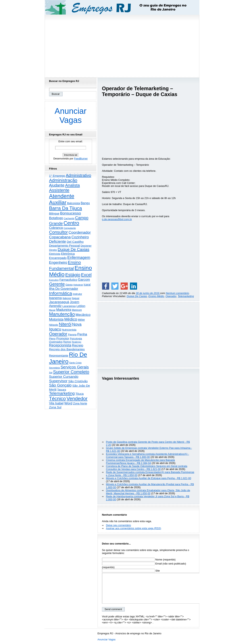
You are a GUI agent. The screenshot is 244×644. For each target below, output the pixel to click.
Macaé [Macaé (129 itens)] (52, 310)
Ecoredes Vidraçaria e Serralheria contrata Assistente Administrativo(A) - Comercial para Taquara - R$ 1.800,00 (148, 456)
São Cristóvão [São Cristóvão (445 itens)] (78, 381)
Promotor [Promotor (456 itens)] (63, 338)
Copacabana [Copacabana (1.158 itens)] (60, 237)
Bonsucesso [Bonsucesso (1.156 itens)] (71, 213)
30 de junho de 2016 (148, 293)
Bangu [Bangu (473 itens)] (85, 203)
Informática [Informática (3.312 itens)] (61, 293)
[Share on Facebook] (106, 286)
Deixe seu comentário (118, 525)
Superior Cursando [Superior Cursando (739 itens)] (64, 377)
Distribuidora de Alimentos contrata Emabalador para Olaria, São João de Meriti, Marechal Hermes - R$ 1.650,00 (148, 492)
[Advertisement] (122, 45)
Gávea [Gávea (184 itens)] (69, 285)
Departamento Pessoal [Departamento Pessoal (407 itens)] (64, 246)
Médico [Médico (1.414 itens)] (71, 319)
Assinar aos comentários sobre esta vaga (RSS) (134, 528)
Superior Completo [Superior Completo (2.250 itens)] (71, 372)
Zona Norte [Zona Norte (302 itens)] (80, 403)
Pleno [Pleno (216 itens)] (52, 339)
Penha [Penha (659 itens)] (82, 334)
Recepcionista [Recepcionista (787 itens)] (60, 345)
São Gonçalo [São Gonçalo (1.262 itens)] (60, 385)
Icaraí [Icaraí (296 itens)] (87, 285)
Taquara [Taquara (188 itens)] (62, 390)
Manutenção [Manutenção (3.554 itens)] (62, 314)
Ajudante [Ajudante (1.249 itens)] (57, 185)
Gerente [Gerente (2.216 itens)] (57, 284)
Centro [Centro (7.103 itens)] (71, 223)
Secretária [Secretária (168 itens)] (54, 368)
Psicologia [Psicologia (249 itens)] (76, 339)
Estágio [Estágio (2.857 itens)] (73, 275)
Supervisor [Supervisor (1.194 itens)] (58, 381)
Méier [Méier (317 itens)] (81, 320)
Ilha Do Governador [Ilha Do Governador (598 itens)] (64, 289)
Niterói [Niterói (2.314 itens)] (65, 324)
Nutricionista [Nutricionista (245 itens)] (69, 330)
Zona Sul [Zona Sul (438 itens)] (55, 407)
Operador (171, 296)
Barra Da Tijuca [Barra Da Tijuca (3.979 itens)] (65, 208)
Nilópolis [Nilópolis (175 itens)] (54, 325)
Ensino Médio (156, 296)
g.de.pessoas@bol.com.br (117, 219)
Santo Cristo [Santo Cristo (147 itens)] (75, 363)
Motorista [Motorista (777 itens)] (56, 319)
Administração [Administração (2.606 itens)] (63, 180)
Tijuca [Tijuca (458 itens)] (80, 394)
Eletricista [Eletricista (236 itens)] (55, 254)
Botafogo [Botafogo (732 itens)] (56, 218)
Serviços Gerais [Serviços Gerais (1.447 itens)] (75, 367)
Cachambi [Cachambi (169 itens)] (69, 218)
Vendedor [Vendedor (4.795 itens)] (77, 398)
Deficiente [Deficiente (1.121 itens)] (58, 241)
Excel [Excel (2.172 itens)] (86, 275)
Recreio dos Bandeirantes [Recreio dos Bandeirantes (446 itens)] (67, 349)
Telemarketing (186, 296)
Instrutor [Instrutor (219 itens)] (77, 294)
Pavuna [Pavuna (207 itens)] (72, 335)
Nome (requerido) (139, 560)
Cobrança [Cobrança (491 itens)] (56, 228)
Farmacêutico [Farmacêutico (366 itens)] (68, 280)
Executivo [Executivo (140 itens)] (54, 280)
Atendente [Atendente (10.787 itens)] (62, 196)
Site (131, 571)
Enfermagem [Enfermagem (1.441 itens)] (79, 258)
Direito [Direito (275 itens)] (53, 250)
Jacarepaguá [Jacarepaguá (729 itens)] (59, 302)
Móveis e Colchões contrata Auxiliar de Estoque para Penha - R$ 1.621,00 (149, 478)
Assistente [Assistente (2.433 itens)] (59, 190)
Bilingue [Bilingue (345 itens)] (54, 214)
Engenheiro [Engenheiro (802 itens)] (58, 263)
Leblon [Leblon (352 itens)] (81, 306)
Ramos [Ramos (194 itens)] (67, 342)
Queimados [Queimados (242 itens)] (56, 342)
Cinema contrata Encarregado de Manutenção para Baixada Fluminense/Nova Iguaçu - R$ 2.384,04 (140, 462)
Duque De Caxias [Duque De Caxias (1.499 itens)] (74, 249)
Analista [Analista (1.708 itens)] (73, 185)
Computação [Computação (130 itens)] (70, 228)
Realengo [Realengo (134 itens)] (76, 342)
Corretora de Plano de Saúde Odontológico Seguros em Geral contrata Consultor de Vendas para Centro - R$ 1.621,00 (147, 468)
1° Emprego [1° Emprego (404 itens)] (57, 176)
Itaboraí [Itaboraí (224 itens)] (67, 298)
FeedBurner (81, 159)
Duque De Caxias (137, 296)
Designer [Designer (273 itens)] (86, 246)
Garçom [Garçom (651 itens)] (84, 280)
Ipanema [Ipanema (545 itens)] (55, 298)
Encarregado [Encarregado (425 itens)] (58, 258)
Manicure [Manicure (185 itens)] (77, 310)
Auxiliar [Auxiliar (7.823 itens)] (58, 202)
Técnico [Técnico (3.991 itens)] (57, 399)
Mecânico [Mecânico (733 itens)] (83, 315)
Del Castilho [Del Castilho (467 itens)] (75, 242)
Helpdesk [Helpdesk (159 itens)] (78, 285)
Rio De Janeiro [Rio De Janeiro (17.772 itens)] (68, 358)
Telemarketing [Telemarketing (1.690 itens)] (62, 393)
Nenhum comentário (177, 293)
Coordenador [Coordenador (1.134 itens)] (80, 232)
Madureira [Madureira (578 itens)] (64, 310)
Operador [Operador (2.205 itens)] (58, 334)
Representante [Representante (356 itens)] (59, 356)
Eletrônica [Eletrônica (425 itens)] (68, 254)
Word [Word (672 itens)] (68, 403)
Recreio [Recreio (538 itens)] (78, 345)
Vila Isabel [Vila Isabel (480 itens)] (56, 403)
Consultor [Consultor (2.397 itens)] (58, 232)
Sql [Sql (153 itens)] (51, 373)
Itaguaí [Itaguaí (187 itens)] (76, 298)
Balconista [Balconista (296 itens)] (73, 203)
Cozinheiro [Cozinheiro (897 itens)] (80, 237)
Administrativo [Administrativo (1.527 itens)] (79, 175)
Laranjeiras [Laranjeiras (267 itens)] (69, 306)
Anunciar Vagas (71, 116)
